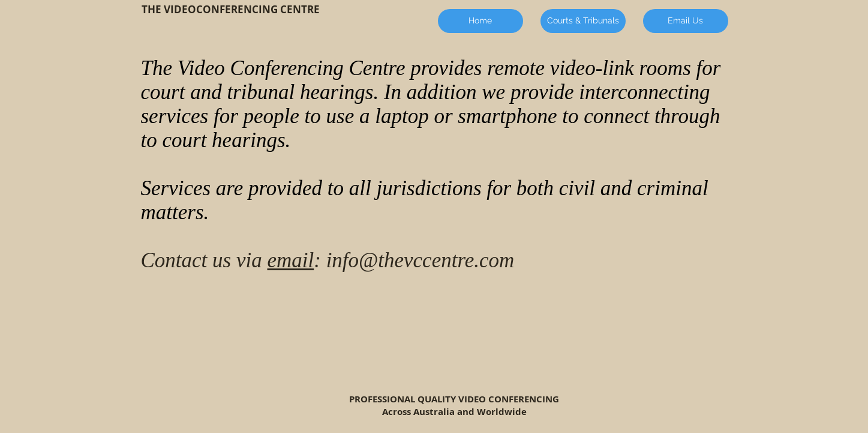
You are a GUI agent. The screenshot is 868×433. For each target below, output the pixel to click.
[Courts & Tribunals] (583, 21)
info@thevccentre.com (421, 260)
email (290, 260)
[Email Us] (686, 21)
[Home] (480, 21)
